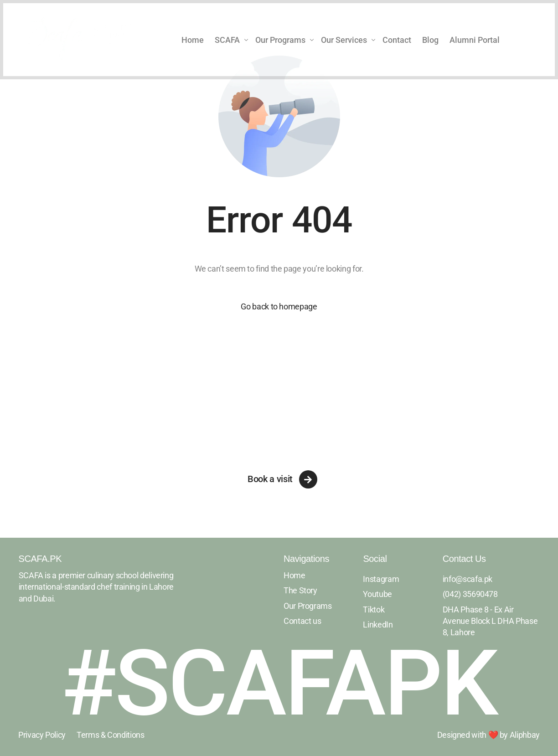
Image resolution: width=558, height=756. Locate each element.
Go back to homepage (279, 306)
